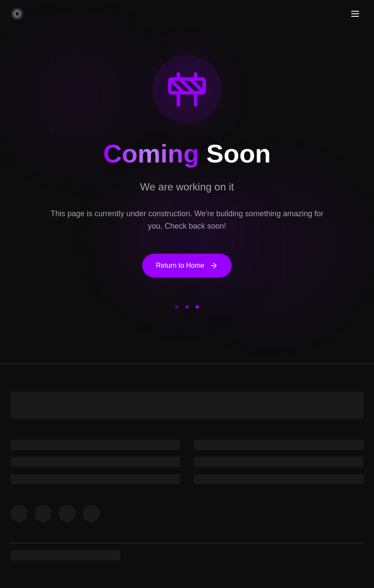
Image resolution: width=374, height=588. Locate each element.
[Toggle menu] (355, 14)
